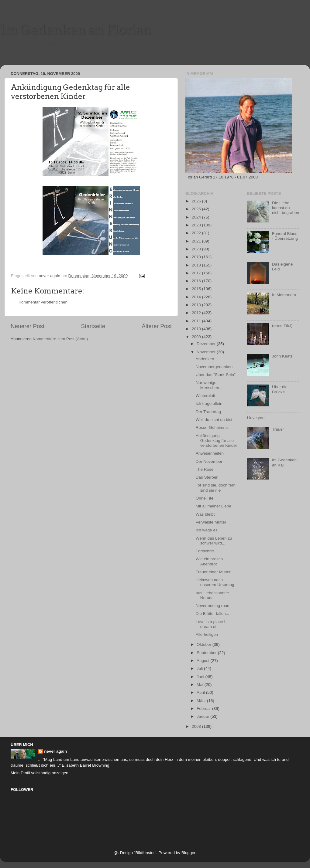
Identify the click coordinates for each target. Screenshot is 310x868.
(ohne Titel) (282, 325)
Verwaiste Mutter (211, 522)
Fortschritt (205, 551)
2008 (197, 726)
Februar (204, 709)
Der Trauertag (208, 412)
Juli (200, 668)
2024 (197, 217)
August (204, 661)
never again (55, 751)
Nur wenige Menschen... (209, 385)
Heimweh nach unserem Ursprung (215, 582)
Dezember (207, 344)
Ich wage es (207, 530)
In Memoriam (284, 295)
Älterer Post (157, 326)
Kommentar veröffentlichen (43, 302)
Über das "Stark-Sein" (216, 375)
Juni (201, 677)
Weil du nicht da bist (214, 420)
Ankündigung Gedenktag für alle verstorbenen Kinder (217, 441)
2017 (197, 273)
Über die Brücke (280, 389)
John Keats (282, 356)
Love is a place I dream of (211, 624)
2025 (197, 209)
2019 (197, 257)
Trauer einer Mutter (213, 572)
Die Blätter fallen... (212, 614)
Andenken (205, 359)
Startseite (93, 326)
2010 (197, 329)
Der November (209, 461)
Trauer (278, 429)
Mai (201, 685)
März (202, 701)
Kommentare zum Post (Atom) (60, 339)
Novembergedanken (214, 367)
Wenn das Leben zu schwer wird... (214, 541)
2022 (197, 233)
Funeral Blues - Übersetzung (285, 236)
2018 (197, 265)
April (201, 692)
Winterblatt (206, 396)
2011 (197, 321)
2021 (197, 241)
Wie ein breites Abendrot (209, 561)
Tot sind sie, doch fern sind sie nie (216, 488)
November (207, 352)
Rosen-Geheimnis (212, 427)
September (207, 653)
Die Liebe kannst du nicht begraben (286, 208)
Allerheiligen (207, 634)
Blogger (188, 853)
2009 (197, 337)
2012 (197, 313)
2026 (197, 201)
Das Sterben (207, 477)
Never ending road (213, 606)
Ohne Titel (205, 498)
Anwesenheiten (210, 453)
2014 (197, 297)
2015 (197, 289)
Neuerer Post (28, 326)
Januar (203, 716)
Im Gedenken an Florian (76, 29)
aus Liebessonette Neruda (212, 595)
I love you (256, 418)
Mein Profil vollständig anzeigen (40, 773)
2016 (197, 281)
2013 (197, 305)
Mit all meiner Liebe (214, 506)
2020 (197, 249)
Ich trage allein (209, 403)
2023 (197, 225)
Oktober (205, 644)
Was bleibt (205, 514)
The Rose (205, 469)
